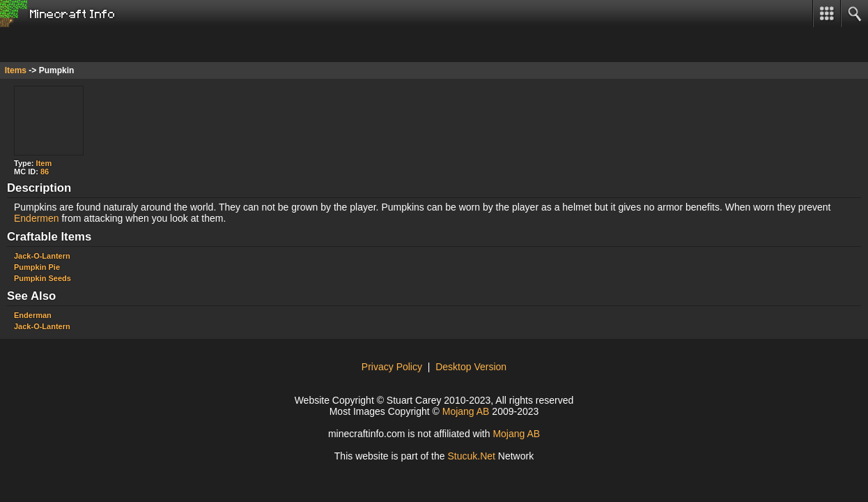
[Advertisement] (111, 45)
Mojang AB (466, 411)
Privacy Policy (392, 367)
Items (16, 70)
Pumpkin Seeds (42, 278)
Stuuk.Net (471, 456)
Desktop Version (471, 367)
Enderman (33, 315)
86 (45, 172)
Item (44, 163)
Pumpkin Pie (37, 267)
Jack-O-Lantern (42, 256)
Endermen (37, 218)
